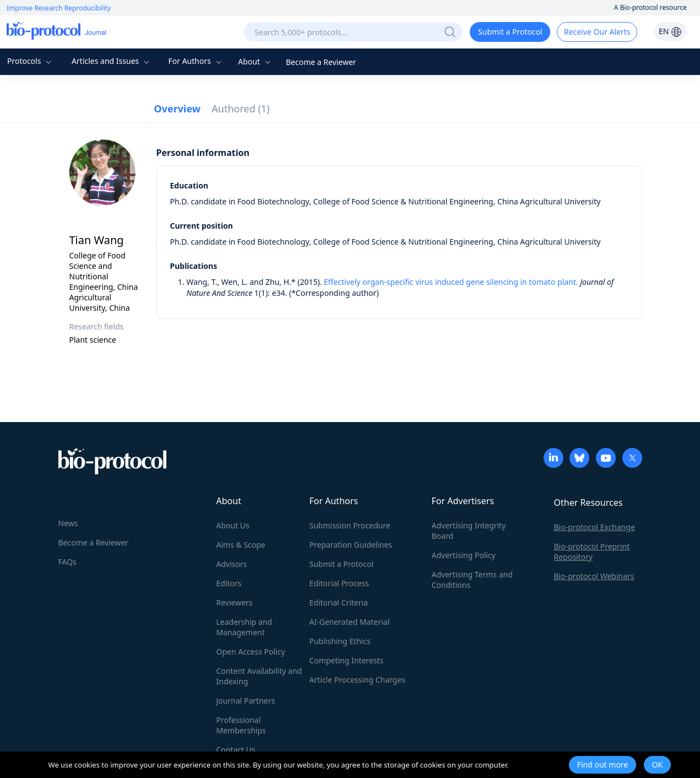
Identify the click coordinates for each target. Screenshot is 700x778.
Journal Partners (246, 701)
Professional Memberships (241, 725)
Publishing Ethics (340, 641)
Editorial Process (340, 583)
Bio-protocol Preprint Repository (592, 552)
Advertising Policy (464, 555)
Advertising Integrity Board (469, 531)
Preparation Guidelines (351, 545)
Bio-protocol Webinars (594, 576)
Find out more (603, 765)
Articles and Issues (112, 61)
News (68, 523)
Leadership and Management (245, 627)
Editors (229, 583)
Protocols (31, 61)
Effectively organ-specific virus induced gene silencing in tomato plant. (451, 282)
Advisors (232, 564)
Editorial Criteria (339, 603)
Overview (178, 109)
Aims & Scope (241, 545)
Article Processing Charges (357, 680)
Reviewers (235, 603)
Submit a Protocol (510, 32)
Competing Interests (347, 660)
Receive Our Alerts (597, 32)
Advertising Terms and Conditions (472, 580)
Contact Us (236, 750)
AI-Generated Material (350, 622)
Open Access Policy (251, 652)
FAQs (67, 562)
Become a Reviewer (321, 62)
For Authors (196, 61)
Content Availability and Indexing (259, 676)
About (255, 61)
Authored (240, 109)
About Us (233, 525)
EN (670, 31)
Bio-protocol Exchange (595, 527)
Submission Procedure (350, 525)
